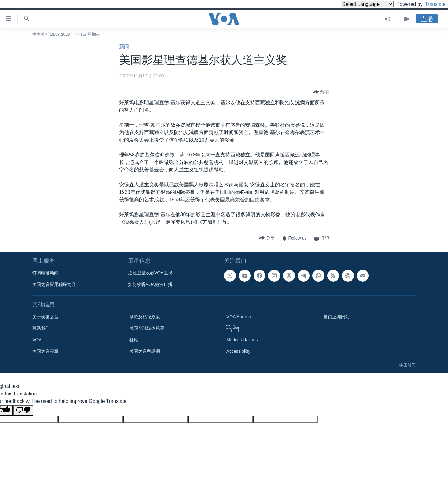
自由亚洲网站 (337, 317)
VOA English (239, 317)
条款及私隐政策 (145, 317)
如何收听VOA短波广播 (150, 284)
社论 (134, 340)
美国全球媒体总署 (147, 328)
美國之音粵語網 (145, 351)
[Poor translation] (23, 410)
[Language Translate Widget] (357, 4)
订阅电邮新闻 (45, 273)
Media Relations (242, 340)
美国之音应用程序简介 (54, 284)
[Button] (321, 92)
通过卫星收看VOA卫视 (150, 273)
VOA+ (38, 340)
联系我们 (41, 328)
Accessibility (238, 351)
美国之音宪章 (45, 351)
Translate (429, 4)
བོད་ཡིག (233, 328)
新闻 (124, 47)
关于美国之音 (45, 317)
